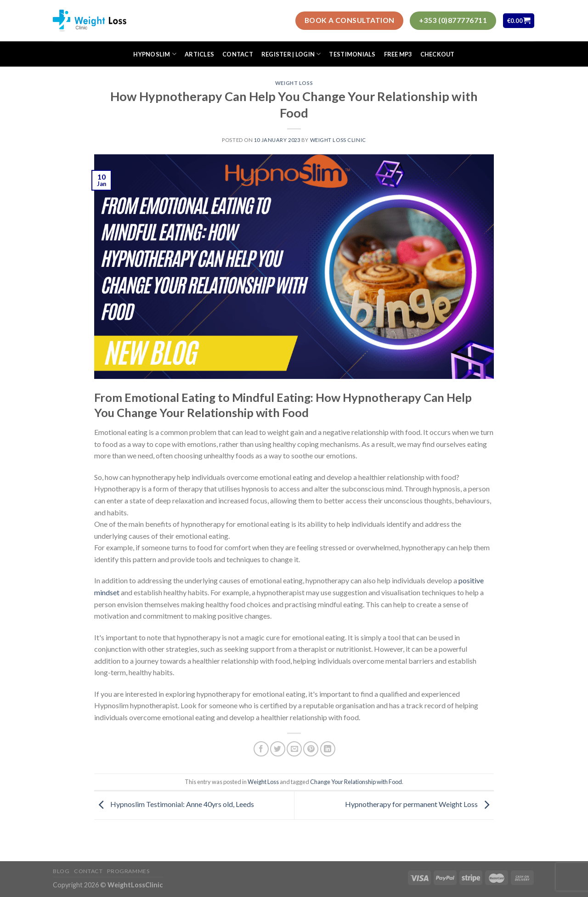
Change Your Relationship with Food (356, 782)
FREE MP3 (398, 54)
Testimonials (352, 54)
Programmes (128, 871)
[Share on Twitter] (278, 749)
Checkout (438, 54)
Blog (61, 871)
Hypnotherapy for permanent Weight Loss (419, 804)
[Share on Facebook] (261, 749)
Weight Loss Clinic (338, 140)
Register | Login (291, 54)
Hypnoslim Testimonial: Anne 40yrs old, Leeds (174, 804)
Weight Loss (294, 83)
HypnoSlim (155, 54)
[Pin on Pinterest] (311, 749)
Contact (238, 54)
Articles (199, 54)
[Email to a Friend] (294, 749)
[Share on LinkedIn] (328, 749)
